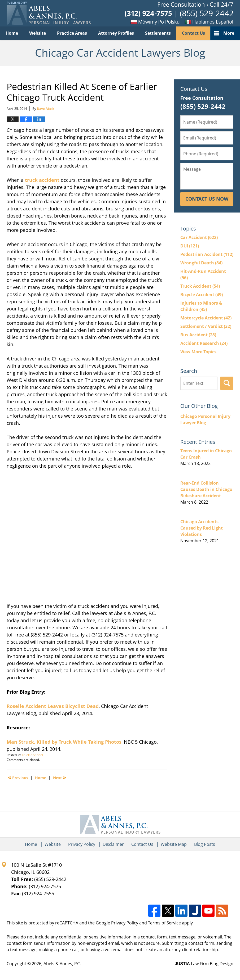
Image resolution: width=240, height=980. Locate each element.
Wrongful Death (201, 263)
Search (227, 383)
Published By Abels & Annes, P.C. (179, 13)
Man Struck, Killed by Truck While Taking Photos (64, 742)
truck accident (42, 180)
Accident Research (204, 343)
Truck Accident (32, 755)
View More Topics (198, 352)
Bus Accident (198, 335)
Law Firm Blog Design (204, 964)
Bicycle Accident (202, 295)
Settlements (158, 33)
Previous (18, 777)
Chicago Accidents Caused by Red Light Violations (202, 528)
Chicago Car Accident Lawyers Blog (49, 13)
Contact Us (193, 33)
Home (12, 33)
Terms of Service (164, 923)
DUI (190, 246)
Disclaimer (113, 844)
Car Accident (199, 237)
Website (38, 33)
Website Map (174, 844)
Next (60, 777)
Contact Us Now (207, 199)
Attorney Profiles (116, 33)
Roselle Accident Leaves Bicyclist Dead (53, 706)
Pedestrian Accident (207, 254)
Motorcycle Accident (206, 318)
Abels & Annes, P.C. (62, 964)
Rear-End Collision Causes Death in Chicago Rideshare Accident (206, 489)
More (229, 33)
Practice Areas (72, 33)
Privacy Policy (82, 844)
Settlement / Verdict (206, 326)
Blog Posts (205, 844)
